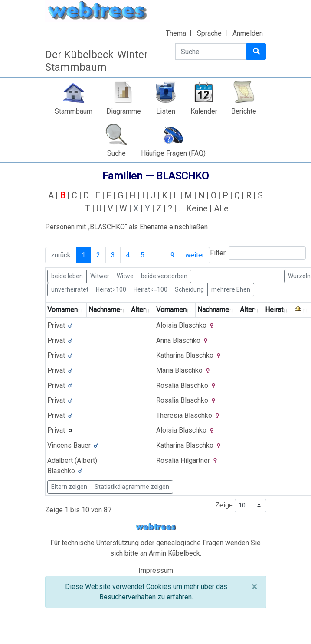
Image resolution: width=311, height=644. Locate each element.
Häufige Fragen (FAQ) (173, 153)
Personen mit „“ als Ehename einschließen (126, 227)
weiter (195, 255)
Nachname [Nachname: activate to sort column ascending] (213, 310)
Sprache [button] (209, 33)
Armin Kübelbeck (174, 553)
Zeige (241, 506)
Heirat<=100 (151, 289)
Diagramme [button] (124, 111)
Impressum (156, 571)
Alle (221, 208)
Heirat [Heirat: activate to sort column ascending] (274, 310)
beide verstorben (164, 276)
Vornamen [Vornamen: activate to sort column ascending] (62, 310)
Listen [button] (166, 111)
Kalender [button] (204, 111)
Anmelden (248, 33)
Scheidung (189, 289)
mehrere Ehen (231, 289)
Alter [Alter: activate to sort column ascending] (138, 310)
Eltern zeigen (69, 487)
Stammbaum (74, 111)
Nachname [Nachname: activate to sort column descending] (104, 310)
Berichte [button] (244, 111)
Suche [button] (116, 153)
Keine (197, 208)
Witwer (100, 276)
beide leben (67, 276)
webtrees (156, 527)
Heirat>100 (111, 289)
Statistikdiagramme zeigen (132, 487)
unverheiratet (70, 289)
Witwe (125, 276)
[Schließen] (254, 587)
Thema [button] (176, 33)
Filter (258, 253)
